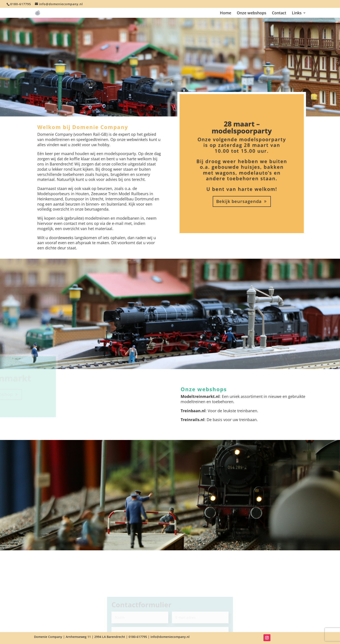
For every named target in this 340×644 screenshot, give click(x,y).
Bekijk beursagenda (239, 201)
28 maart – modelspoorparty (242, 127)
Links (297, 13)
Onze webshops (252, 13)
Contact (279, 13)
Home (226, 13)
